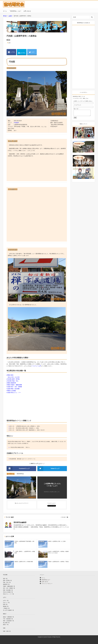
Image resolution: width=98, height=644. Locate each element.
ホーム (5, 11)
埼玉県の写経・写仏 (13, 381)
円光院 (16, 123)
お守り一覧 (6, 601)
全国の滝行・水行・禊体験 (15, 387)
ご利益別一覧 (6, 608)
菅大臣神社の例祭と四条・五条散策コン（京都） (28, 428)
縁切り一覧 (6, 625)
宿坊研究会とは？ (46, 580)
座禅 (9, 43)
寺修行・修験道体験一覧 (9, 586)
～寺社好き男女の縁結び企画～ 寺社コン (20, 447)
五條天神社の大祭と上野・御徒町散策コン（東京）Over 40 (30, 430)
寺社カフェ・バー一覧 (8, 594)
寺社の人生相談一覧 (8, 592)
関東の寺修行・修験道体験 (15, 385)
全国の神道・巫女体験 (13, 389)
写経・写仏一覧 (7, 582)
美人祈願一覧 (6, 623)
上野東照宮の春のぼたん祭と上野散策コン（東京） (28, 426)
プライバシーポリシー (47, 584)
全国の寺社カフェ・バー (14, 393)
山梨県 (10, 16)
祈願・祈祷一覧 (7, 631)
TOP (5, 16)
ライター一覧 (65, 517)
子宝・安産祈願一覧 (8, 619)
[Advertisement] (37, 169)
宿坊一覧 (5, 579)
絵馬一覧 (5, 604)
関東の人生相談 (12, 391)
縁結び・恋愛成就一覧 (8, 617)
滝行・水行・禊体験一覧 (9, 588)
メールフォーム (35, 366)
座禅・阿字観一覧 (7, 580)
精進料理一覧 (6, 584)
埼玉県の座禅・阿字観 (13, 379)
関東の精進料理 (12, 383)
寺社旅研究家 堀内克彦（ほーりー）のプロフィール (22, 459)
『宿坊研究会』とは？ (15, 11)
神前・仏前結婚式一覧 (8, 621)
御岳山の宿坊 (11, 377)
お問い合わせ (27, 11)
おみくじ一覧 (6, 603)
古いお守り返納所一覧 (8, 610)
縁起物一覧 (6, 606)
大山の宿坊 (17, 377)
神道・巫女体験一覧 (8, 590)
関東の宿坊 (10, 375)
